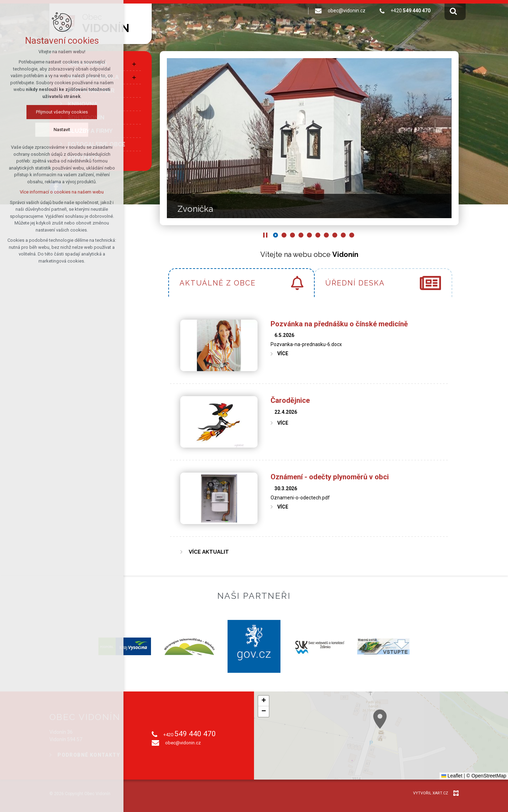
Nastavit (41, 130)
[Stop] (265, 235)
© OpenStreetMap (486, 776)
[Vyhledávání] (453, 11)
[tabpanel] (309, 436)
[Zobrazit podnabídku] (134, 64)
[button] (432, 749)
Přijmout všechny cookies (41, 112)
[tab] (241, 283)
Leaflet (452, 776)
